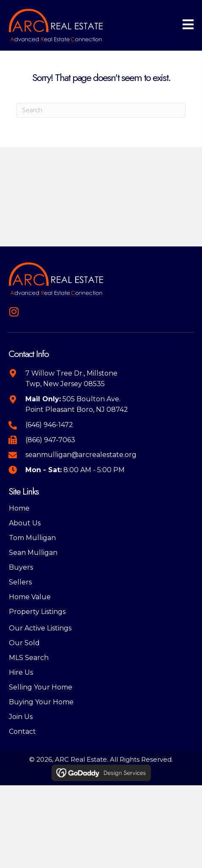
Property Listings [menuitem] (37, 612)
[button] (14, 312)
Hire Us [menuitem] (21, 672)
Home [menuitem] (19, 508)
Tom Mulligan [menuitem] (32, 538)
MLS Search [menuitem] (29, 658)
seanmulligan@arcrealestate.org (81, 455)
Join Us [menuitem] (21, 717)
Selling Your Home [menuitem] (41, 687)
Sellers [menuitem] (20, 582)
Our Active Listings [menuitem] (40, 628)
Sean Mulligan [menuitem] (33, 553)
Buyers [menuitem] (21, 567)
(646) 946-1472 (49, 425)
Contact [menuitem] (22, 731)
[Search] (101, 110)
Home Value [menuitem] (30, 597)
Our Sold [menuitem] (24, 643)
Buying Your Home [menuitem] (41, 702)
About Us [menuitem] (25, 523)
